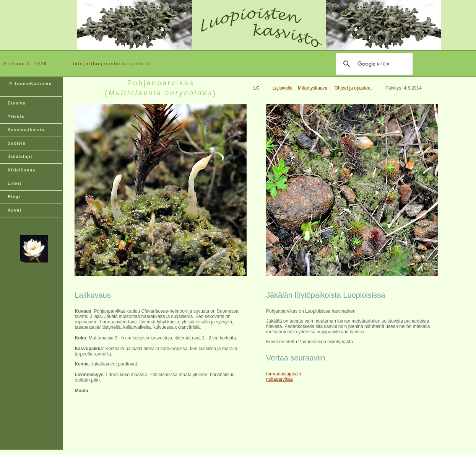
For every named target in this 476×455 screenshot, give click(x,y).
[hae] (373, 64)
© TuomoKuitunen (30, 86)
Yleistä (16, 116)
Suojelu (17, 143)
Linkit (15, 183)
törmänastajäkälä (283, 374)
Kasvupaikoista (26, 130)
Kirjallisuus (22, 170)
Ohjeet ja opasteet (353, 88)
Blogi (14, 197)
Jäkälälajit (20, 157)
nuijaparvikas (279, 379)
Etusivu (17, 103)
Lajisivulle (283, 88)
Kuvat (15, 210)
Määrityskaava (313, 88)
